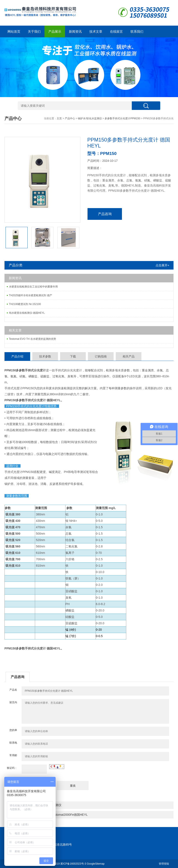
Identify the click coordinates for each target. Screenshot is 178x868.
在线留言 (116, 31)
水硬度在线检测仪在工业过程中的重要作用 (33, 287)
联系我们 (137, 31)
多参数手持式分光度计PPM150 (122, 118)
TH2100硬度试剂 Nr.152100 (25, 304)
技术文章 (96, 31)
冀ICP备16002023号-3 (73, 864)
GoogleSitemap (96, 864)
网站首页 (14, 31)
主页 (59, 118)
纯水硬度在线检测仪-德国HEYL (27, 313)
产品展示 (55, 31)
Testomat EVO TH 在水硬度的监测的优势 (33, 339)
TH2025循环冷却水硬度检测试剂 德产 (31, 295)
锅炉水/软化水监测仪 (90, 118)
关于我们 (34, 31)
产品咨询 (105, 214)
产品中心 (70, 118)
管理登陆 (164, 864)
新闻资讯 (75, 31)
